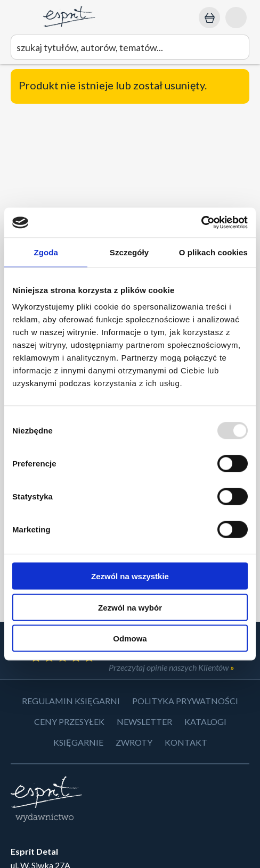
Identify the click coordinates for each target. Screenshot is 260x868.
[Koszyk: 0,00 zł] (209, 18)
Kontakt (186, 742)
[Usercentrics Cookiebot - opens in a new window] (201, 223)
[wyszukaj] (130, 47)
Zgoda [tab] (46, 252)
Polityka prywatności (185, 701)
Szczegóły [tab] (129, 252)
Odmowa (130, 639)
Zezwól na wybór (130, 607)
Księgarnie (78, 742)
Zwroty (134, 742)
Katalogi (205, 721)
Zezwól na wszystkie (130, 576)
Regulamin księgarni (71, 701)
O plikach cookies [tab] (213, 252)
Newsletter (144, 721)
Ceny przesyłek (69, 721)
